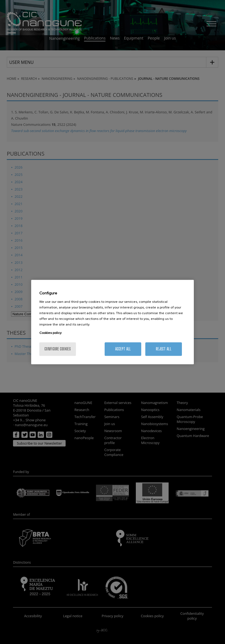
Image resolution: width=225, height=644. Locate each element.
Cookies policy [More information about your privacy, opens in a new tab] (50, 333)
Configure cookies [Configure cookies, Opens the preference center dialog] (58, 349)
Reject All (164, 349)
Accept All (123, 349)
